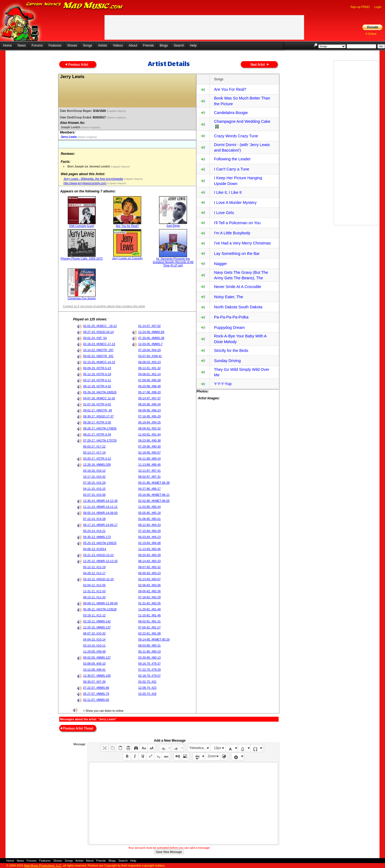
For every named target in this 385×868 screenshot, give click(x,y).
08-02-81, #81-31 (149, 621)
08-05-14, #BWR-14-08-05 (100, 513)
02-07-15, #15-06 (94, 495)
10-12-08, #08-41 (94, 670)
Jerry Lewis (69, 137)
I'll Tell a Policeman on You (237, 223)
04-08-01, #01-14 (149, 374)
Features (55, 45)
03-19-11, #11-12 (94, 615)
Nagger (220, 264)
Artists (102, 45)
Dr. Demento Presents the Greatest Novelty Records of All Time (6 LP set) (173, 262)
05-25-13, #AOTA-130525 (100, 543)
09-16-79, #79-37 (149, 664)
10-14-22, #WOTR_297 (98, 350)
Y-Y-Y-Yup (223, 384)
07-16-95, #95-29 (149, 416)
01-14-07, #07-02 (149, 326)
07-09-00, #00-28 (149, 380)
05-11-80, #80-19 (149, 651)
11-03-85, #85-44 (149, 507)
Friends (148, 45)
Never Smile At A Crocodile (237, 287)
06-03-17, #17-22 (94, 446)
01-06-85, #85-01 (149, 519)
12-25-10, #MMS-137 (97, 627)
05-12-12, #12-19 (94, 567)
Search (179, 45)
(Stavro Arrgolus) (117, 118)
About (133, 45)
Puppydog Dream (229, 328)
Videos (118, 45)
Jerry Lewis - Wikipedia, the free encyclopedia (93, 179)
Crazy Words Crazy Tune (236, 136)
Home (7, 45)
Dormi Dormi (225, 145)
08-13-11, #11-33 (94, 597)
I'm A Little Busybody (232, 233)
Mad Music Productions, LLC (43, 866)
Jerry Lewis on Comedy (127, 258)
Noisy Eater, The (228, 297)
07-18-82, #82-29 (149, 597)
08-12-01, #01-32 (149, 368)
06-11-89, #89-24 (149, 459)
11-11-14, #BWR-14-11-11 (100, 507)
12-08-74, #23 (147, 688)
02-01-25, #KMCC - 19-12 (100, 326)
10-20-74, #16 (147, 694)
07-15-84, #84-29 (149, 531)
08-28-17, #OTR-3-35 (97, 422)
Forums (37, 45)
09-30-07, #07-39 (94, 682)
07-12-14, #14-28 (94, 519)
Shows (72, 45)
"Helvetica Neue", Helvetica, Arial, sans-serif (200, 748)
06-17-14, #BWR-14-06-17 (100, 525)
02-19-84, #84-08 (149, 543)
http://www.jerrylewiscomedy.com (85, 183)
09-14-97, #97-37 (149, 398)
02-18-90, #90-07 (149, 453)
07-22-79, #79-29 (149, 670)
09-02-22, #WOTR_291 (98, 356)
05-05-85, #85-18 (149, 513)
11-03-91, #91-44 (149, 434)
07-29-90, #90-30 (149, 446)
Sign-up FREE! (360, 7)
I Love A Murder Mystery (235, 203)
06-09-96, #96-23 (149, 410)
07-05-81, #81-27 (149, 627)
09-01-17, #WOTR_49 (97, 410)
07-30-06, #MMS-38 (151, 338)
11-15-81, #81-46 (149, 615)
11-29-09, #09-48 (94, 651)
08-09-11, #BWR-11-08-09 (100, 603)
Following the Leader (232, 159)
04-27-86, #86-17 (149, 489)
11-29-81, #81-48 (149, 609)
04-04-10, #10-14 (94, 639)
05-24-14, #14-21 (94, 531)
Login (378, 7)
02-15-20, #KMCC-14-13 (99, 362)
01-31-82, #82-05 (149, 603)
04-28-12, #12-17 (94, 573)
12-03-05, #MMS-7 (150, 344)
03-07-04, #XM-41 (150, 356)
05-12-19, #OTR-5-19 (97, 374)
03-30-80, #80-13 (149, 658)
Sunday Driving (227, 361)
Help (193, 45)
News (22, 45)
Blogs (164, 45)
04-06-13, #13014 (95, 549)
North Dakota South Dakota (238, 307)
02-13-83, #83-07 (149, 579)
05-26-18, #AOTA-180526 (100, 392)
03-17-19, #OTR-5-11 (97, 380)
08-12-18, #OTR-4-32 (97, 386)
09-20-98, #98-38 (149, 386)
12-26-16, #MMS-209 (97, 465)
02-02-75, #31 (147, 682)
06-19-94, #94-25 (149, 422)
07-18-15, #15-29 (94, 483)
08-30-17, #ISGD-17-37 (98, 416)
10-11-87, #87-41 (149, 471)
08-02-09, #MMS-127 (97, 658)
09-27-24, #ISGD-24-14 (98, 332)
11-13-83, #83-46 (149, 549)
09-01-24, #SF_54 (95, 338)
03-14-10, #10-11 (94, 645)
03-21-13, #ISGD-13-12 (98, 555)
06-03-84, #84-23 (149, 537)
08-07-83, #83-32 (149, 567)
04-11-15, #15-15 (94, 489)
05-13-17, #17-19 (94, 453)
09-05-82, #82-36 (149, 591)
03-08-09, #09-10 (94, 664)
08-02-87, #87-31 (149, 477)
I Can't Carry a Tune (231, 169)
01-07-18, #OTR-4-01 (97, 404)
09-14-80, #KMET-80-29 (154, 639)
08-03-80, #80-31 (149, 645)
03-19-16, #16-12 (94, 471)
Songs (87, 45)
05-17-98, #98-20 (149, 392)
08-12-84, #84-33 (149, 525)
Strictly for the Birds (231, 351)
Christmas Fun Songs (82, 298)
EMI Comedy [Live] (82, 226)
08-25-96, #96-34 (149, 404)
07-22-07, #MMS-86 (96, 688)
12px (217, 748)
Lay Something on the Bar (237, 254)
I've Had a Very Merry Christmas (242, 243)
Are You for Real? (128, 226)
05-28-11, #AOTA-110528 (100, 609)
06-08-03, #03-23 (149, 362)
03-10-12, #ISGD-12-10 (98, 579)
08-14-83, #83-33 (149, 561)
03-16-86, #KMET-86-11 (154, 495)
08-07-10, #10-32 (94, 633)
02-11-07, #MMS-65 (96, 700)
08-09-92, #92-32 (149, 428)
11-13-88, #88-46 (149, 465)
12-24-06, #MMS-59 (151, 332)
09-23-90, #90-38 (149, 440)
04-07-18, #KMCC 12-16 (99, 398)
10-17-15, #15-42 (94, 477)
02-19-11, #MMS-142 (97, 621)
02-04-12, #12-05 (94, 585)
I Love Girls (224, 213)
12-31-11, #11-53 (94, 591)
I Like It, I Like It (228, 192)
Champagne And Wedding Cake (242, 121)
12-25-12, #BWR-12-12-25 (100, 561)
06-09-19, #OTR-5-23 (97, 368)
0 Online (371, 34)
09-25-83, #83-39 (149, 555)
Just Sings (173, 226)
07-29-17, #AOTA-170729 (100, 440)
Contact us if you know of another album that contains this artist (104, 306)
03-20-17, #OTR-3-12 (97, 459)
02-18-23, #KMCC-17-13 (99, 344)
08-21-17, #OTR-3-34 (97, 434)
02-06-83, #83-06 (149, 585)
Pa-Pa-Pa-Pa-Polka (231, 317)
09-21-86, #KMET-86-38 (154, 483)
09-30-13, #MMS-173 (97, 537)
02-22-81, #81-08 (149, 633)
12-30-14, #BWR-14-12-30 (100, 501)
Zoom (212, 756)
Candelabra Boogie (231, 113)
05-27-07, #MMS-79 (96, 694)
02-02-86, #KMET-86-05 (154, 501)
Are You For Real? (230, 89)
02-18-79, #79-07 (149, 676)
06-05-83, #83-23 (149, 573)
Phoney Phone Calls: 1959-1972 (82, 258)
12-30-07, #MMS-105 (97, 676)
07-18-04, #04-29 (149, 350)
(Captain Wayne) (117, 111)
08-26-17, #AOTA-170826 (100, 428)
